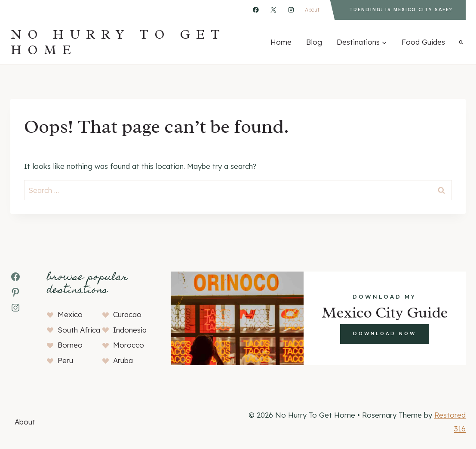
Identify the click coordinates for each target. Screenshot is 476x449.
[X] (273, 10)
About (312, 10)
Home (281, 42)
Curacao (127, 314)
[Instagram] (291, 10)
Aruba (123, 360)
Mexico (70, 314)
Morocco (129, 345)
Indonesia (130, 330)
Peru (65, 360)
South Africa (79, 330)
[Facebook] (256, 10)
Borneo (70, 345)
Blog (314, 42)
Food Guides (423, 42)
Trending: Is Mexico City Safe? (401, 10)
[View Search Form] (461, 42)
